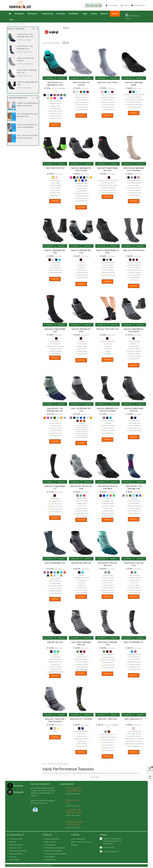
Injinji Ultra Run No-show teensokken (107, 487)
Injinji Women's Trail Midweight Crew (134, 487)
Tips (11, 20)
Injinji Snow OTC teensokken (81, 719)
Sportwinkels (49, 857)
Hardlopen (74, 14)
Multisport (33, 14)
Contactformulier (15, 839)
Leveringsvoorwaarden (17, 851)
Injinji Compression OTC (134, 719)
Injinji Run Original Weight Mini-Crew (134, 409)
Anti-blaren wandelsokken (54, 848)
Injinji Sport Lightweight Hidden (134, 84)
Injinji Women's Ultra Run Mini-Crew (107, 564)
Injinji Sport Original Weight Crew (55, 330)
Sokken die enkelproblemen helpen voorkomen (28, 104)
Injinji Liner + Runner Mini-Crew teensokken (55, 720)
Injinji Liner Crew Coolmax (27, 34)
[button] (33, 29)
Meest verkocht (16, 29)
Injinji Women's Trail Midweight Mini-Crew (55, 409)
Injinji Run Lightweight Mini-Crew (55, 251)
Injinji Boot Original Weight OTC (55, 487)
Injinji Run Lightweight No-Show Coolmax (81, 169)
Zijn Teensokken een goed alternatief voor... (27, 115)
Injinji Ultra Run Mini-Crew (81, 563)
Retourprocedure (15, 845)
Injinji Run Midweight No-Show (81, 330)
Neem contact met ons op (82, 842)
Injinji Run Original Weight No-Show (108, 251)
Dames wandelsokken (52, 851)
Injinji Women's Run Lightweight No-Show (55, 84)
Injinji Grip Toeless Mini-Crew (108, 329)
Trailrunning (47, 14)
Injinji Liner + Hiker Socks (108, 719)
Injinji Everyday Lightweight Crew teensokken (134, 169)
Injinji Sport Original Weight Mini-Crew (107, 169)
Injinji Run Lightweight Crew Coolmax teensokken (107, 409)
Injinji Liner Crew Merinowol (28, 46)
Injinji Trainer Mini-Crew (55, 168)
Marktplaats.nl (49, 860)
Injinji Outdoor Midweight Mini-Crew (81, 643)
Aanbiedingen (67, 784)
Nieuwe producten (51, 839)
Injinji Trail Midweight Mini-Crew (27, 71)
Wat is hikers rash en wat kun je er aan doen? (27, 137)
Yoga (85, 14)
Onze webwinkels (78, 839)
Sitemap (74, 845)
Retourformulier (14, 848)
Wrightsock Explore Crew (73, 801)
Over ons (12, 857)
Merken (104, 14)
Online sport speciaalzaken (54, 854)
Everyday (61, 14)
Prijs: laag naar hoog (52, 43)
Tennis (94, 14)
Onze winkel (13, 860)
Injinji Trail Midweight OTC (134, 642)
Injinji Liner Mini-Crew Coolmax (81, 84)
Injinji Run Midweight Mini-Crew (81, 251)
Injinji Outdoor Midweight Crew (27, 83)
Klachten (12, 842)
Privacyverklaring (15, 854)
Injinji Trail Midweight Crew (27, 58)
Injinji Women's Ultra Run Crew (134, 564)
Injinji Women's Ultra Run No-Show (81, 487)
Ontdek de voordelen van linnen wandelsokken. (27, 126)
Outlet (115, 14)
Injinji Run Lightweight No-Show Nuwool (134, 330)
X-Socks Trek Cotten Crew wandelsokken (74, 789)
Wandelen (19, 14)
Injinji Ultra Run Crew (55, 642)
